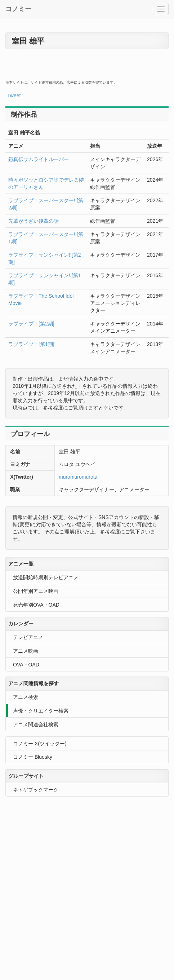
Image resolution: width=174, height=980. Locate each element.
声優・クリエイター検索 (41, 711)
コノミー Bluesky (33, 757)
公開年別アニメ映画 (36, 591)
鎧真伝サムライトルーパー (39, 159)
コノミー (18, 9)
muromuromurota (78, 477)
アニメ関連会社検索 (36, 724)
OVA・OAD (26, 665)
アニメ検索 (26, 697)
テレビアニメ (28, 637)
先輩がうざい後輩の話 (34, 221)
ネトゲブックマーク (36, 790)
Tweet (14, 96)
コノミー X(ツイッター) (40, 744)
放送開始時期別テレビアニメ (46, 577)
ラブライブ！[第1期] (31, 344)
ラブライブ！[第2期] (31, 324)
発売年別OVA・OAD (36, 605)
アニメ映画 (26, 651)
